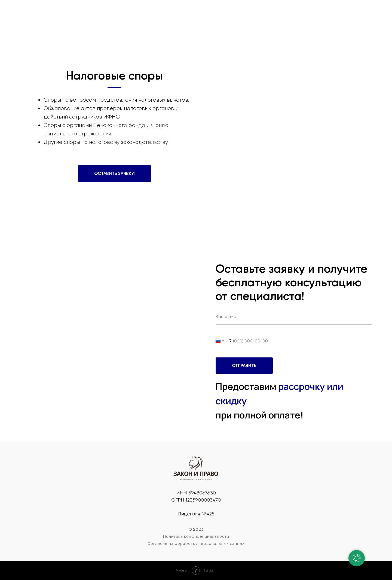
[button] (114, 174)
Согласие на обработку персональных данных (196, 543)
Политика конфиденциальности (196, 536)
